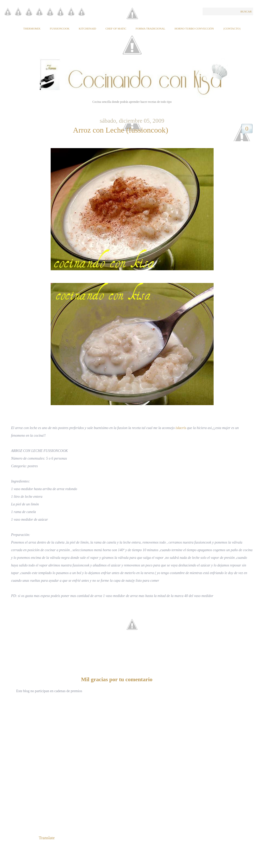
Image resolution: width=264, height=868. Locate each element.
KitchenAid (88, 29)
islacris (181, 428)
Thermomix (32, 29)
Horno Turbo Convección (194, 29)
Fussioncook (60, 29)
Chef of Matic (116, 29)
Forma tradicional (150, 29)
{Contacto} (232, 29)
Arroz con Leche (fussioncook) (120, 130)
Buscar (246, 11)
